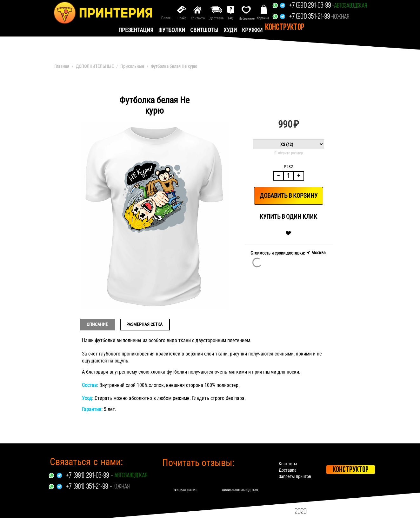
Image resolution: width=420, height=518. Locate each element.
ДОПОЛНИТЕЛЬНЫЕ (95, 66)
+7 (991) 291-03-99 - (311, 6)
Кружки (252, 30)
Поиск (166, 18)
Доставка (288, 470)
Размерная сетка (144, 324)
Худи (230, 30)
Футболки (172, 30)
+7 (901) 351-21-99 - (311, 17)
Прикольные (132, 66)
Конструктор (285, 28)
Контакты (288, 464)
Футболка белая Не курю (174, 66)
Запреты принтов (295, 476)
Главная (62, 66)
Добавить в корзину (289, 196)
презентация (136, 30)
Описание (97, 324)
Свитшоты (204, 30)
